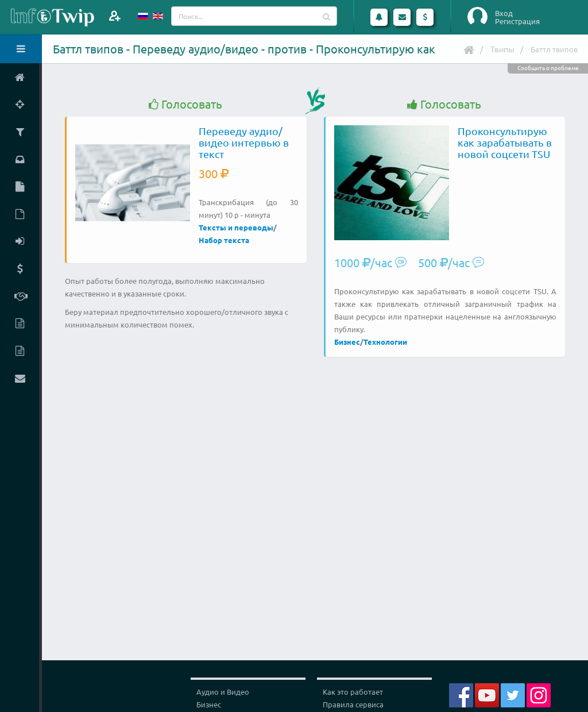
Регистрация (517, 21)
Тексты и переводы (236, 227)
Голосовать (185, 104)
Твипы (502, 49)
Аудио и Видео (223, 692)
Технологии (385, 342)
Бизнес (347, 342)
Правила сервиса (353, 704)
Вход (504, 13)
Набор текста (224, 240)
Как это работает (353, 692)
